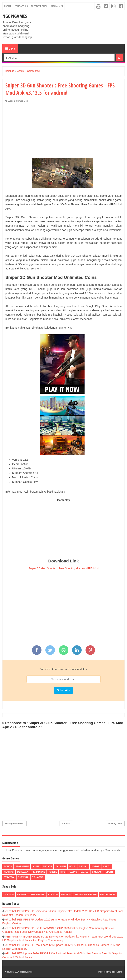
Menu (10, 49)
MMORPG (9, 872)
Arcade (47, 866)
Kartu (107, 866)
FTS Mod (53, 894)
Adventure (22, 866)
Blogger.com (116, 972)
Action (12, 101)
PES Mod (66, 894)
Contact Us (21, 6)
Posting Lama (115, 823)
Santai (85, 872)
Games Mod (22, 101)
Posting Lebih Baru (15, 823)
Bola (72, 866)
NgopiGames (15, 16)
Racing (73, 872)
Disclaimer (57, 6)
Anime (36, 866)
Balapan (61, 866)
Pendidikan (38, 872)
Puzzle (53, 872)
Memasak (23, 872)
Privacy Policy (39, 6)
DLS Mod (9, 894)
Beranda (66, 823)
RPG (63, 872)
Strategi (9, 877)
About (8, 6)
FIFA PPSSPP (38, 894)
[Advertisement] (63, 131)
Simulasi (97, 872)
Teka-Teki (38, 877)
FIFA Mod (22, 894)
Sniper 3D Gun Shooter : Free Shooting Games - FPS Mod (63, 568)
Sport (110, 872)
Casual (83, 866)
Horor (95, 866)
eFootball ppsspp (86, 894)
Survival (23, 877)
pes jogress (108, 894)
